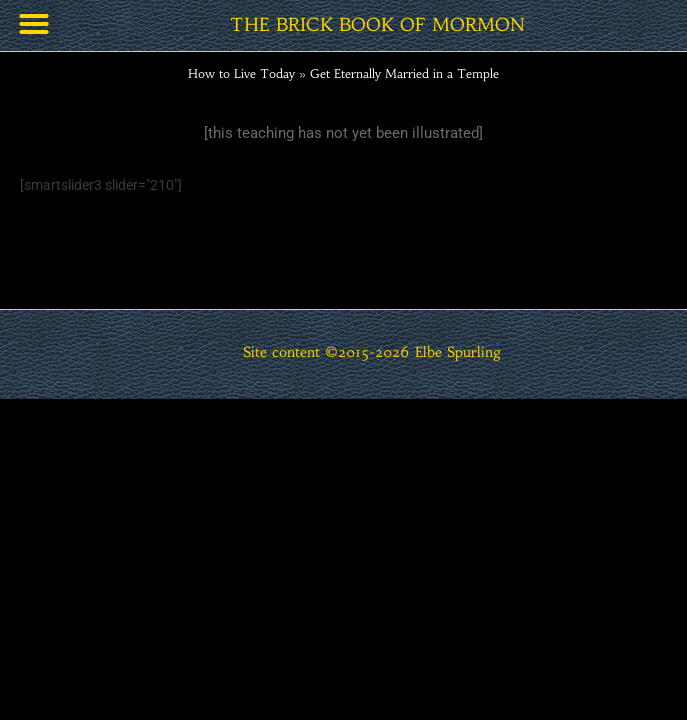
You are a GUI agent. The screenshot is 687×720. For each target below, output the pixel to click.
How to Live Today (241, 73)
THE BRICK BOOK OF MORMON (377, 24)
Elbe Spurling (458, 352)
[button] (34, 24)
